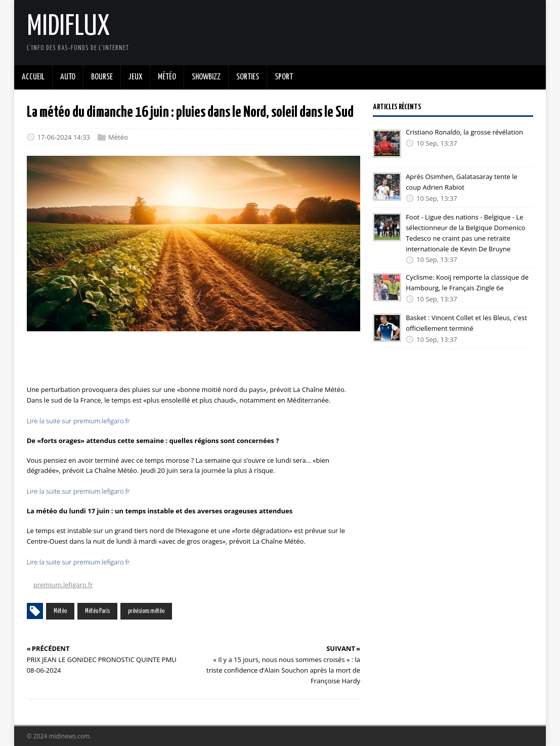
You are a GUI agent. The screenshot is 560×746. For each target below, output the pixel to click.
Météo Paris (97, 611)
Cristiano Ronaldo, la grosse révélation (464, 132)
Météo (118, 137)
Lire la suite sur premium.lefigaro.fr (78, 421)
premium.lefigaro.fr (63, 585)
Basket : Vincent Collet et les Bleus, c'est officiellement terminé (466, 323)
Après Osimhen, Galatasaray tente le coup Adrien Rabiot (462, 182)
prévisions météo (146, 611)
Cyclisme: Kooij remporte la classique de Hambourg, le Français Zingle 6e (467, 282)
